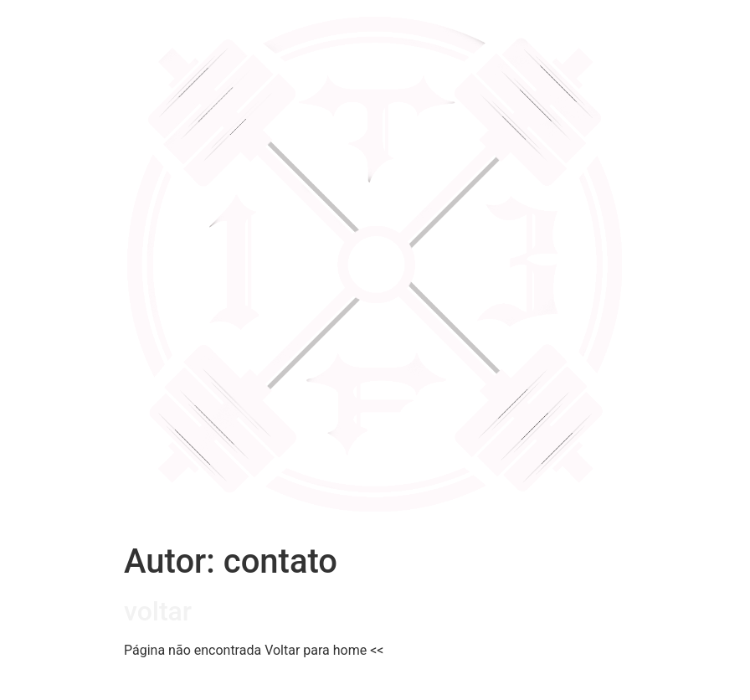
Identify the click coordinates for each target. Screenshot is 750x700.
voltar (158, 611)
